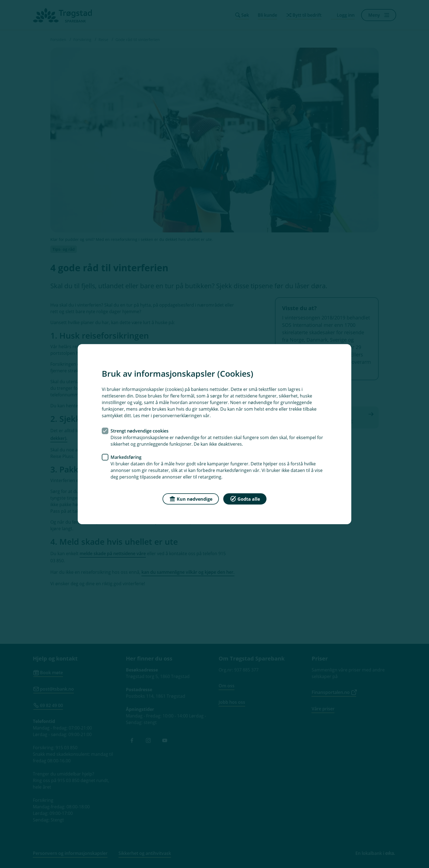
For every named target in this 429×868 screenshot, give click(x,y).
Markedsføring (126, 457)
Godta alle (245, 498)
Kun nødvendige (191, 498)
